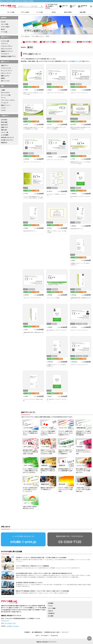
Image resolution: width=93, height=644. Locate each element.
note (37, 632)
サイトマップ (65, 629)
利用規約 (27, 629)
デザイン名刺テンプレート (38, 36)
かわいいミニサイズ (6, 49)
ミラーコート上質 (6, 95)
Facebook (54, 632)
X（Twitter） (45, 632)
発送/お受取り (68, 12)
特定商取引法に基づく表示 (52, 629)
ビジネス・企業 (5, 41)
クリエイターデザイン (7, 46)
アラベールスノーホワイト (8, 100)
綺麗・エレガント (5, 76)
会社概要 (51, 600)
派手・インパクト (5, 81)
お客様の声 (51, 610)
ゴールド (3, 108)
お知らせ (51, 607)
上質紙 (3, 90)
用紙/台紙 (4, 130)
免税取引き (4, 143)
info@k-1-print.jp (23, 535)
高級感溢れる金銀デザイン (8, 56)
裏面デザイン (76, 61)
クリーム (3, 98)
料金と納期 (4, 122)
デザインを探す (25, 12)
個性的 (3, 78)
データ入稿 (39, 12)
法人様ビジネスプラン (7, 140)
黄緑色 (31, 47)
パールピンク (5, 103)
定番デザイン (5, 66)
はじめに (3, 22)
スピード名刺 (11, 12)
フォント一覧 (4, 132)
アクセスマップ (5, 617)
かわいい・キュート (6, 73)
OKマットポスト (5, 93)
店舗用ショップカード (7, 51)
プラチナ (3, 110)
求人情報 (51, 613)
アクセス (50, 602)
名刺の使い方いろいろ (7, 138)
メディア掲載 (52, 605)
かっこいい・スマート (7, 71)
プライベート (4, 44)
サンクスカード (5, 54)
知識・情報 (83, 12)
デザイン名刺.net (25, 36)
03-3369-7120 (70, 535)
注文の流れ (4, 120)
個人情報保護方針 (37, 629)
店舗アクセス (5, 127)
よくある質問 (5, 135)
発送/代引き (4, 125)
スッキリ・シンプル (6, 68)
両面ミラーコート (6, 105)
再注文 (54, 12)
